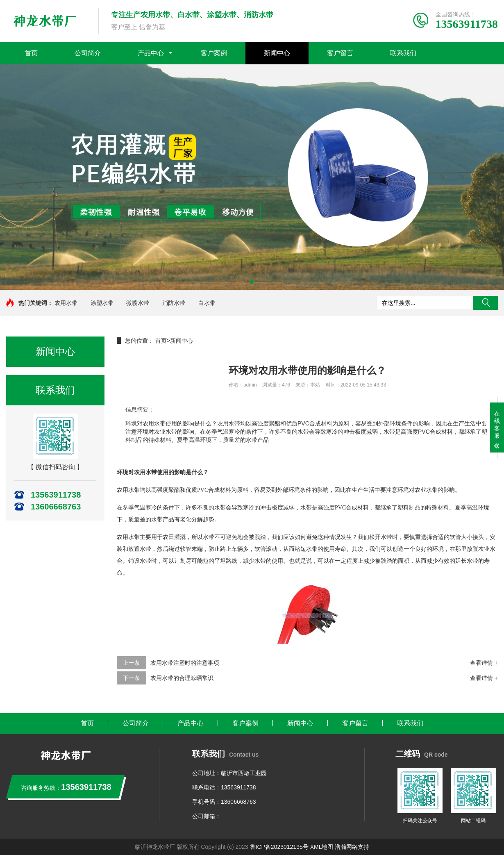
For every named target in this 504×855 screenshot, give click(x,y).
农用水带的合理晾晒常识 (182, 678)
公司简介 (88, 53)
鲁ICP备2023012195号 (279, 847)
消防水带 (174, 303)
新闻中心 (277, 53)
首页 (31, 53)
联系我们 (403, 53)
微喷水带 (138, 303)
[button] (252, 282)
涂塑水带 (102, 303)
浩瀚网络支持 (352, 847)
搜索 (486, 303)
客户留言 (340, 53)
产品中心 (151, 53)
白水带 (207, 303)
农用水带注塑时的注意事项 (185, 663)
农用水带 (66, 303)
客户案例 (214, 53)
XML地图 (322, 847)
